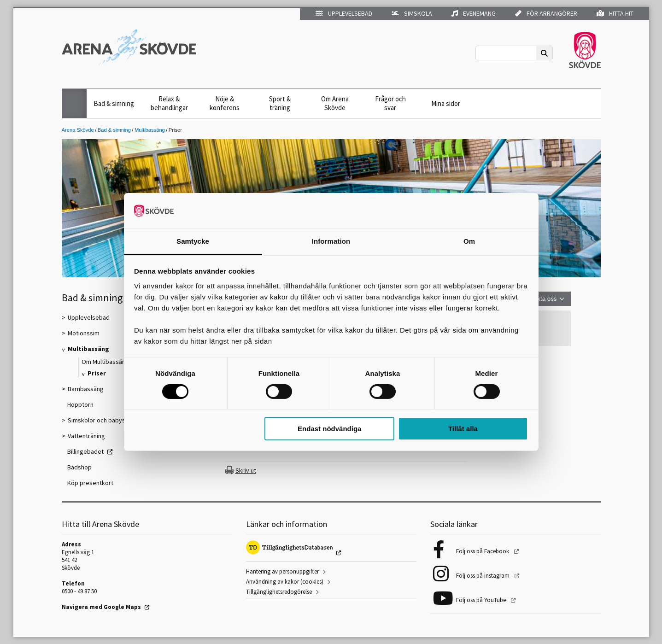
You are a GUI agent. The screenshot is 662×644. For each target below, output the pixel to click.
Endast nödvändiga (329, 429)
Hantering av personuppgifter (282, 571)
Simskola (412, 13)
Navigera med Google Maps (101, 607)
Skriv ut (246, 470)
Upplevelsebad (344, 13)
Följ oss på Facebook (483, 551)
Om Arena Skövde (335, 103)
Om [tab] (469, 241)
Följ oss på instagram (483, 576)
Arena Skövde (78, 130)
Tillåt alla (463, 429)
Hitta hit (615, 13)
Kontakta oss (539, 299)
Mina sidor (446, 103)
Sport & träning (280, 103)
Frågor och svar (390, 103)
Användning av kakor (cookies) (285, 582)
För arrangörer (546, 13)
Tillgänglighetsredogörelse (279, 592)
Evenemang (474, 13)
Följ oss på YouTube (482, 600)
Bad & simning (114, 103)
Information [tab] (331, 241)
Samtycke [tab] (193, 241)
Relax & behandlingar (169, 103)
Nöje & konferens (225, 103)
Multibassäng (150, 130)
